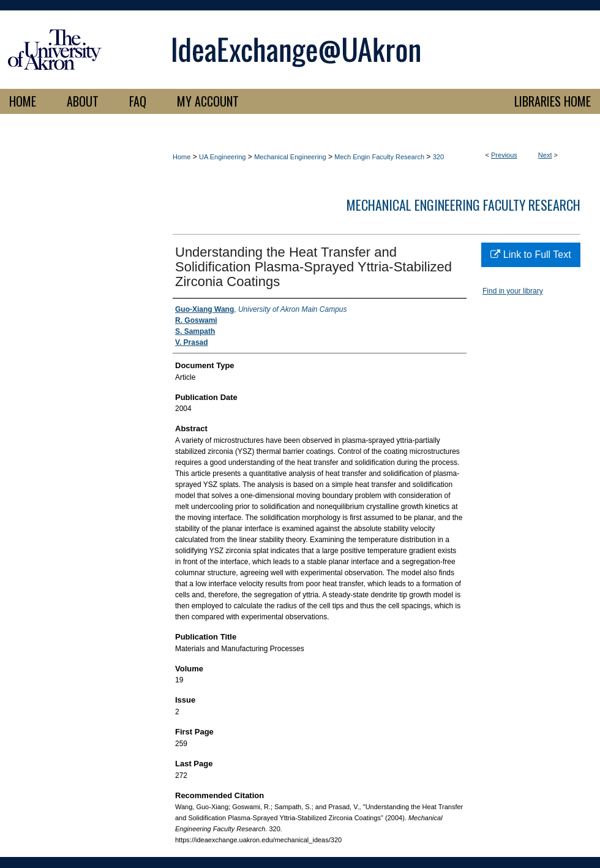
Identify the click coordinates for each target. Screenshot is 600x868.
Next (545, 155)
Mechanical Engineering (290, 157)
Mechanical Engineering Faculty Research (463, 205)
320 (438, 157)
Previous (504, 155)
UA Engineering (222, 157)
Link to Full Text (531, 255)
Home (182, 157)
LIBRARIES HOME (553, 101)
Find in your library (513, 291)
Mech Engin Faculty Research (379, 157)
